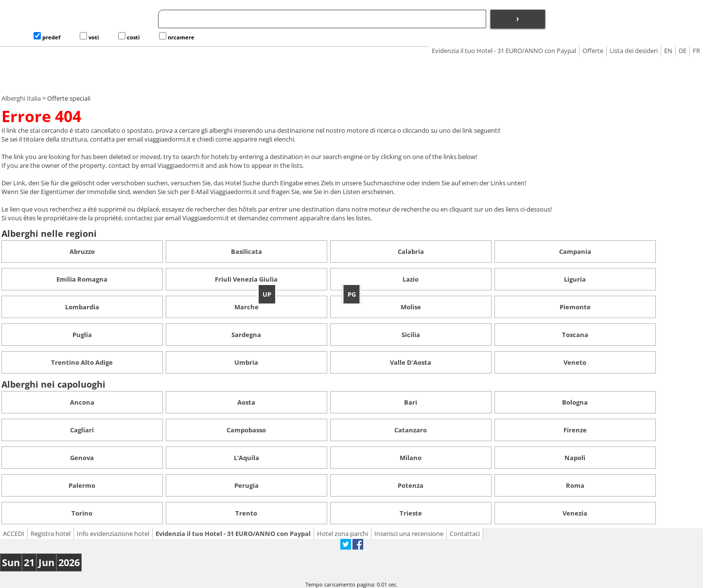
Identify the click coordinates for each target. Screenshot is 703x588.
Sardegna (246, 335)
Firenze (575, 430)
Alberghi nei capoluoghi (53, 384)
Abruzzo (82, 251)
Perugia (246, 485)
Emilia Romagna (82, 279)
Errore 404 (41, 116)
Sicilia (411, 335)
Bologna (575, 402)
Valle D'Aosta (411, 362)
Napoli (575, 458)
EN (668, 51)
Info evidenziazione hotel (113, 534)
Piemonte (575, 307)
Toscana (575, 335)
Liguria (575, 279)
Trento (246, 513)
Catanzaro (411, 430)
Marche (246, 307)
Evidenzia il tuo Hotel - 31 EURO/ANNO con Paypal (504, 51)
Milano (411, 458)
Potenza (411, 485)
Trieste (411, 513)
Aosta (246, 402)
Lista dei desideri (634, 51)
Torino (82, 513)
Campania (575, 251)
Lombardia (82, 307)
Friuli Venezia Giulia (246, 279)
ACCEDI (14, 534)
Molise (411, 307)
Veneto (575, 362)
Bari (411, 402)
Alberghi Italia (21, 98)
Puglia (82, 335)
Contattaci (465, 534)
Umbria (246, 362)
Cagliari (82, 430)
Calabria (411, 251)
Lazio (411, 279)
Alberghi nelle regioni (49, 233)
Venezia (575, 513)
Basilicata (246, 251)
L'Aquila (246, 458)
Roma (575, 485)
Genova (82, 458)
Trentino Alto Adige (82, 362)
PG (352, 294)
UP (267, 294)
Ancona (82, 402)
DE (683, 51)
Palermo (82, 485)
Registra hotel (51, 534)
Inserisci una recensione (409, 534)
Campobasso (246, 430)
